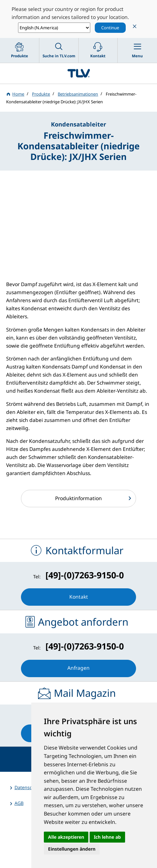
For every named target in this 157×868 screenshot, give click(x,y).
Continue (110, 28)
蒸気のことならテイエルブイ (78, 73)
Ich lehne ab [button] (107, 837)
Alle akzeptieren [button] (66, 837)
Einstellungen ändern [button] (72, 849)
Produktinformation (78, 498)
